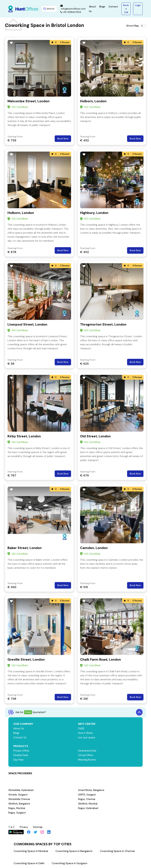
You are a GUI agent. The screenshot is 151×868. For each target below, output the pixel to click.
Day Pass (19, 760)
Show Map (133, 26)
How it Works (86, 733)
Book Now (63, 139)
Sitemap (38, 827)
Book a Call (126, 9)
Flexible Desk (21, 755)
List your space (87, 738)
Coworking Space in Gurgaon (70, 863)
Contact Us (20, 738)
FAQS (81, 729)
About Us (19, 729)
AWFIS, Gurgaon (87, 795)
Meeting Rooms (87, 760)
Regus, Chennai (87, 799)
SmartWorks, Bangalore (91, 790)
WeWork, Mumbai (88, 804)
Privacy (24, 827)
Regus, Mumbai (17, 808)
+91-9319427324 (71, 12)
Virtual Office (86, 755)
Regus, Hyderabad (88, 808)
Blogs (102, 7)
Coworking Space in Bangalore (74, 851)
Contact (113, 7)
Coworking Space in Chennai (117, 851)
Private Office (21, 751)
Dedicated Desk (87, 751)
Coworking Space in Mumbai (31, 851)
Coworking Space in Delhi (29, 863)
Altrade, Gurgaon (18, 795)
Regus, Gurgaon (17, 813)
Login (138, 5)
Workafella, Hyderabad (21, 790)
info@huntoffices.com (73, 7)
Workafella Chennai (19, 799)
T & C (12, 827)
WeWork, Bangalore (19, 804)
